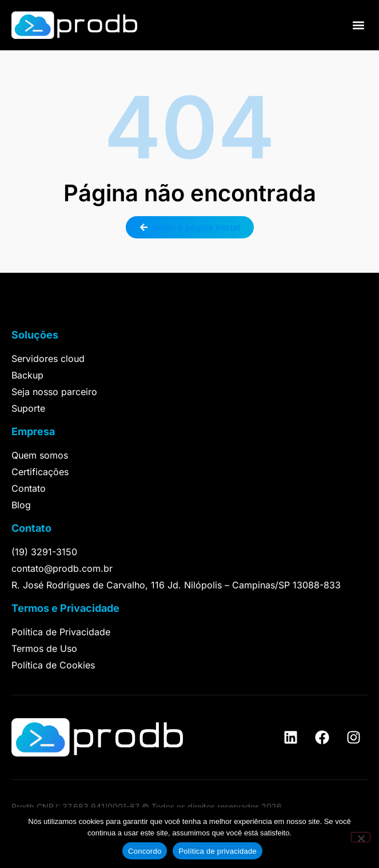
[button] (358, 25)
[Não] (361, 837)
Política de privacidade (218, 851)
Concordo (145, 851)
